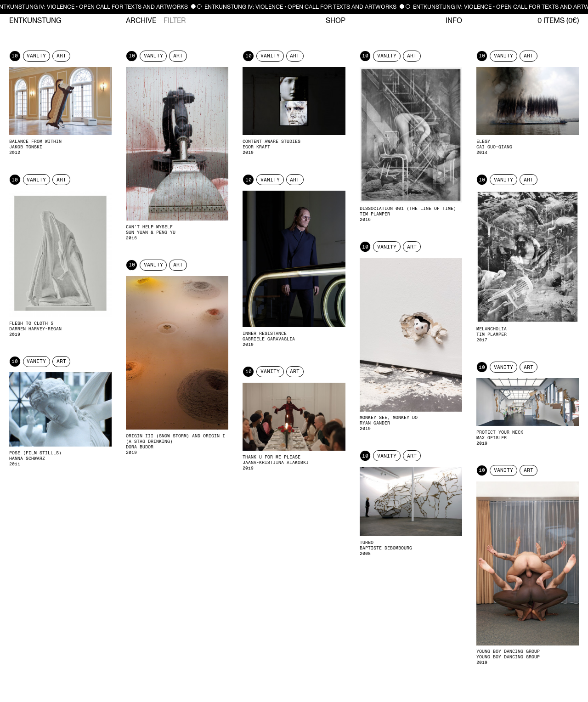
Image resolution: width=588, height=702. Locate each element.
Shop (336, 21)
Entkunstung (35, 21)
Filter (175, 21)
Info (454, 21)
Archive (141, 21)
